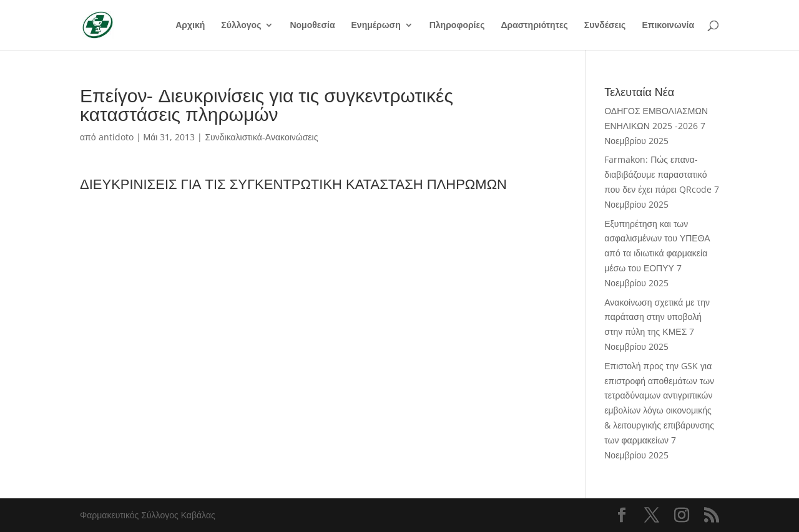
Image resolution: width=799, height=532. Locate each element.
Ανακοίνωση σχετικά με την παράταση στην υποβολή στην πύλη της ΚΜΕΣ (657, 317)
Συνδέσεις (605, 26)
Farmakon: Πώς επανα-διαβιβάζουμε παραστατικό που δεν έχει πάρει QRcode (658, 174)
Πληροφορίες (457, 26)
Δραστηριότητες (534, 26)
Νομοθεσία (312, 26)
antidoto (116, 137)
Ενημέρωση (376, 26)
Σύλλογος (241, 26)
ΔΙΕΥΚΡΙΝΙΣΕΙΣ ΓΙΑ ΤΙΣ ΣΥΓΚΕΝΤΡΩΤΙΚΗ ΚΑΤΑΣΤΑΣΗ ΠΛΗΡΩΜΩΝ (293, 183)
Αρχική (190, 26)
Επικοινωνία (668, 26)
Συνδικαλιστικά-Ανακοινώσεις (261, 137)
